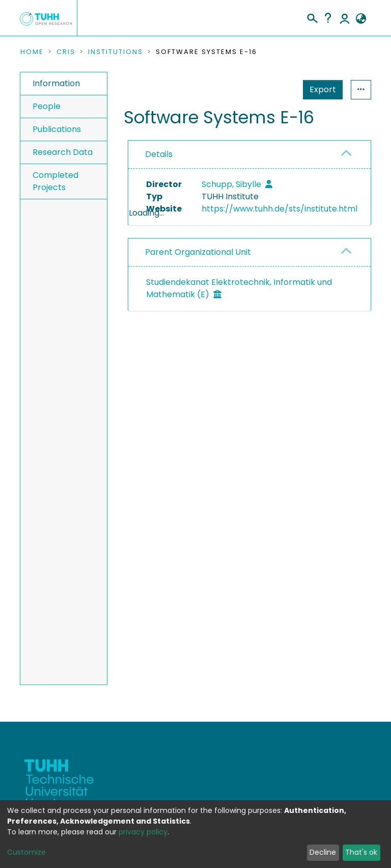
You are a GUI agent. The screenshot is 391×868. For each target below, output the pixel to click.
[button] (361, 19)
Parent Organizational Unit (198, 289)
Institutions (116, 52)
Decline (323, 852)
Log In (345, 18)
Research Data (63, 152)
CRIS (66, 52)
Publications (57, 129)
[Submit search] (312, 17)
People (47, 106)
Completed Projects (55, 181)
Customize (26, 852)
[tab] (249, 155)
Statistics (320, 89)
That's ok (361, 852)
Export (273, 89)
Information (56, 83)
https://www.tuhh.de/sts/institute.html (280, 209)
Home (32, 52)
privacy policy (143, 832)
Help (328, 18)
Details (159, 154)
